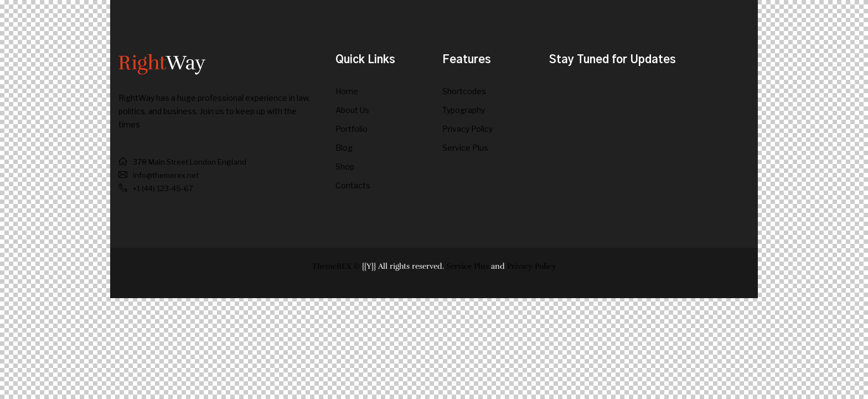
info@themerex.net (166, 175)
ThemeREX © (336, 266)
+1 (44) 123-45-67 (163, 188)
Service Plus (467, 266)
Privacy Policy (531, 266)
